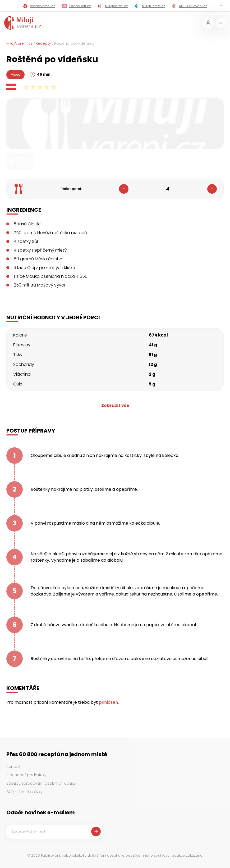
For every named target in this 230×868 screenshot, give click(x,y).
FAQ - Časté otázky (24, 792)
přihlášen (108, 702)
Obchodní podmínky (26, 775)
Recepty (43, 43)
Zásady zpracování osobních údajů (41, 783)
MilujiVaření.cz (19, 43)
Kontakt (13, 766)
